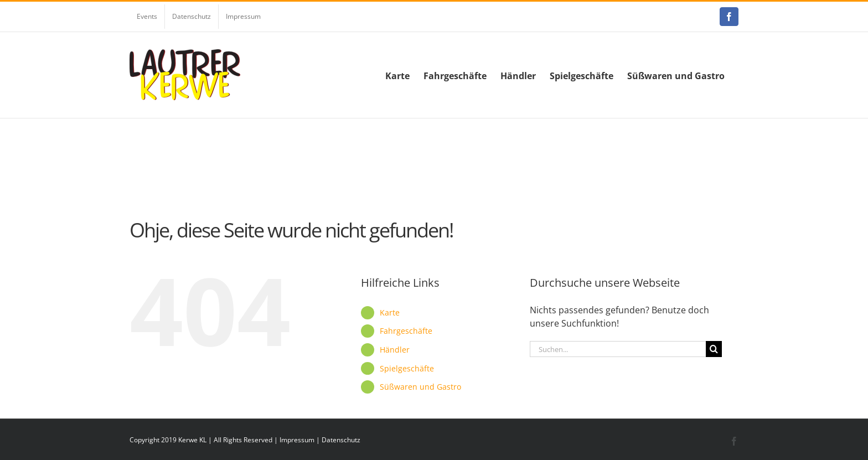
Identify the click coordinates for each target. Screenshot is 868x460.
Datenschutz (341, 440)
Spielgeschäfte (407, 368)
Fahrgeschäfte (406, 331)
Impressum (297, 440)
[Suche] (714, 349)
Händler (395, 350)
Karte (390, 312)
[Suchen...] (618, 349)
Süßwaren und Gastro (420, 387)
